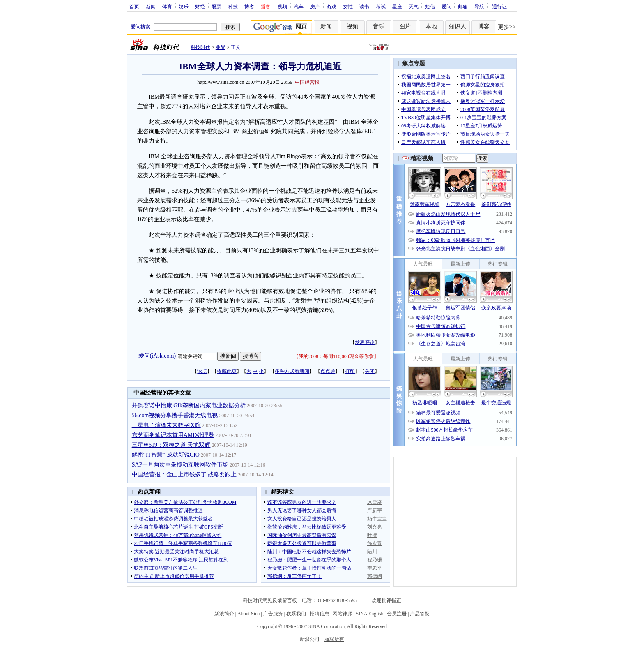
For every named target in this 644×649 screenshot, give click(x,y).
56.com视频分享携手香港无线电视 (175, 415)
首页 (134, 6)
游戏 (331, 6)
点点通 (328, 371)
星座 (397, 6)
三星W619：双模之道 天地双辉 (171, 445)
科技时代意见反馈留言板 (270, 600)
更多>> (507, 27)
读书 (364, 6)
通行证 (499, 6)
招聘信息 (320, 614)
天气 (414, 6)
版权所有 (334, 639)
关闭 (370, 371)
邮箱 (463, 6)
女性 (348, 6)
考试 (381, 6)
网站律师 (343, 614)
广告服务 (273, 614)
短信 (430, 6)
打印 (350, 371)
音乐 (379, 27)
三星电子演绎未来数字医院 (166, 425)
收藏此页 (227, 371)
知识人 (458, 27)
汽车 (299, 6)
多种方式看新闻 (292, 371)
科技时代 (200, 47)
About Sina (248, 614)
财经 (200, 6)
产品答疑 (420, 614)
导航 (479, 6)
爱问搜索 (140, 27)
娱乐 (184, 6)
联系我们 (296, 614)
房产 (315, 6)
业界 (221, 47)
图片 (405, 27)
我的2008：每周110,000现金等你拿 (336, 356)
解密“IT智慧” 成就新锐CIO (166, 455)
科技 (233, 6)
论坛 (202, 371)
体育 (167, 6)
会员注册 (397, 614)
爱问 (446, 6)
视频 (282, 6)
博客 (249, 6)
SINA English (369, 614)
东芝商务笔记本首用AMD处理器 (173, 435)
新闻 (151, 6)
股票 (216, 6)
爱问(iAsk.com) (157, 356)
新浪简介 (224, 614)
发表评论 (365, 342)
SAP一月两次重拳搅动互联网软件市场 (180, 465)
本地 (431, 27)
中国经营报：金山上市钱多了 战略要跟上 (184, 475)
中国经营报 (307, 82)
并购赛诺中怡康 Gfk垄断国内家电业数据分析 (189, 405)
